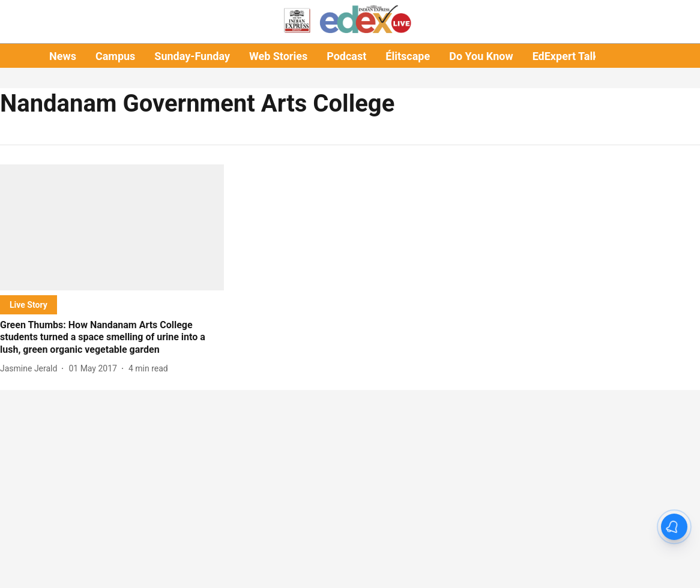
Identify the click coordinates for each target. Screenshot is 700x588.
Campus (115, 56)
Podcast (346, 56)
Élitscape (408, 56)
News (63, 56)
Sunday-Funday (192, 56)
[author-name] (31, 369)
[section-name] (29, 304)
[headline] (112, 338)
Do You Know (481, 56)
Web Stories (278, 56)
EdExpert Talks (568, 56)
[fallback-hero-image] (112, 227)
